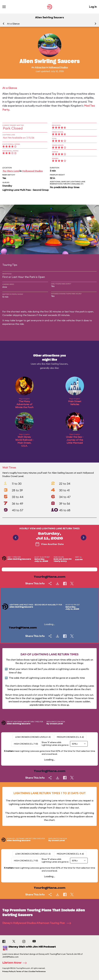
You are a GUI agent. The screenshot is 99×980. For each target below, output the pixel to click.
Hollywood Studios (58, 67)
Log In (93, 7)
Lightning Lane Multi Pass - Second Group (26, 190)
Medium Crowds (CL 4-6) (70, 737)
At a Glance (13, 24)
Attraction (40, 67)
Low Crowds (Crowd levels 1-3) (33, 737)
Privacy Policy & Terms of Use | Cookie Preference (24, 971)
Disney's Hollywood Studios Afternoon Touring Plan (37, 923)
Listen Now (15, 963)
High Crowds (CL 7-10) (26, 744)
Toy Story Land (11, 171)
